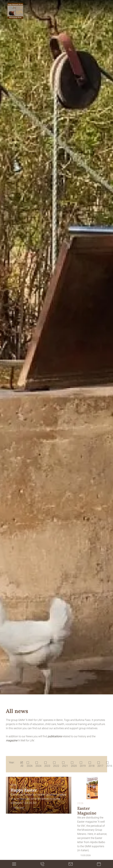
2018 (92, 766)
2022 (56, 766)
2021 (65, 766)
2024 (38, 766)
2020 (74, 766)
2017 (100, 766)
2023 (47, 766)
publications (55, 736)
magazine (12, 740)
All (22, 766)
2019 (83, 766)
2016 (109, 766)
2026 (30, 766)
